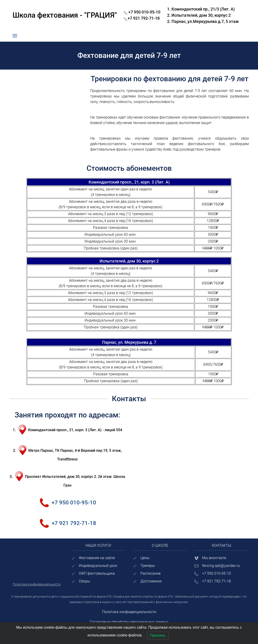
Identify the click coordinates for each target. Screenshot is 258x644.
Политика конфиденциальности (129, 612)
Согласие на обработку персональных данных (129, 622)
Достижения (151, 581)
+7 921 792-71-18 (71, 507)
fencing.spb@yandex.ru (221, 566)
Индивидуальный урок (98, 566)
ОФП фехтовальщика (97, 573)
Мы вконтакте (214, 558)
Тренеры (148, 566)
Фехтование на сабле (97, 558)
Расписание (150, 573)
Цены (145, 558)
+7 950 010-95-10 (71, 494)
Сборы (84, 581)
